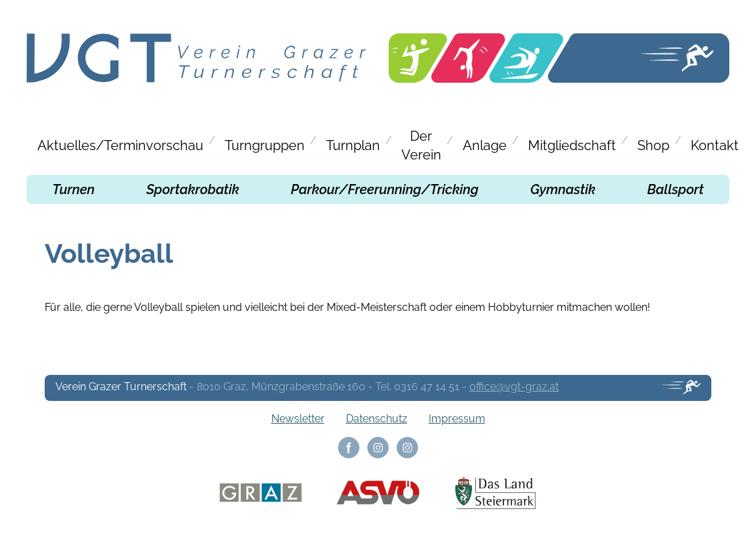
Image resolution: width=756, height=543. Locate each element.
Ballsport (676, 189)
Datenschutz (377, 419)
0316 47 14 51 (427, 387)
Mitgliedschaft (572, 145)
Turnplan (353, 145)
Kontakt (715, 145)
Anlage (485, 145)
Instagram (378, 448)
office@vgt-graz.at (514, 387)
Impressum (457, 419)
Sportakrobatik (193, 189)
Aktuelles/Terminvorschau (120, 145)
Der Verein (421, 145)
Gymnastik (563, 189)
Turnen (73, 189)
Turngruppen (265, 145)
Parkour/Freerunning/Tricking (385, 189)
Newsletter (298, 419)
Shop (653, 145)
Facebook (349, 448)
